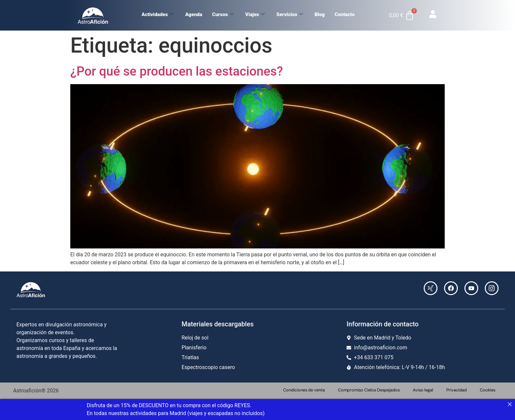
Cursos (223, 14)
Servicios (290, 14)
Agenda (194, 14)
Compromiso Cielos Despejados (369, 390)
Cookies (488, 390)
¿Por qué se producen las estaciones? (177, 71)
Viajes (255, 14)
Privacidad (457, 390)
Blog (320, 14)
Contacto (345, 14)
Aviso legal (423, 390)
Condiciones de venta (304, 390)
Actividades (157, 14)
